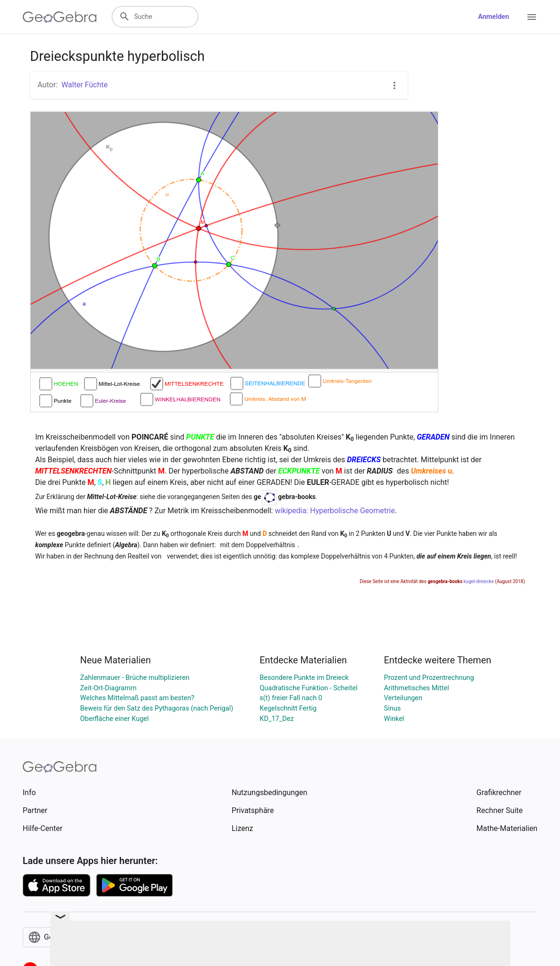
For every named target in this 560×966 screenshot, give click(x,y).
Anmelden (493, 17)
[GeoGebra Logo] (60, 17)
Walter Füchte (84, 85)
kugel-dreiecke (479, 581)
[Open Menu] (532, 17)
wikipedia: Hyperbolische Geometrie (335, 511)
